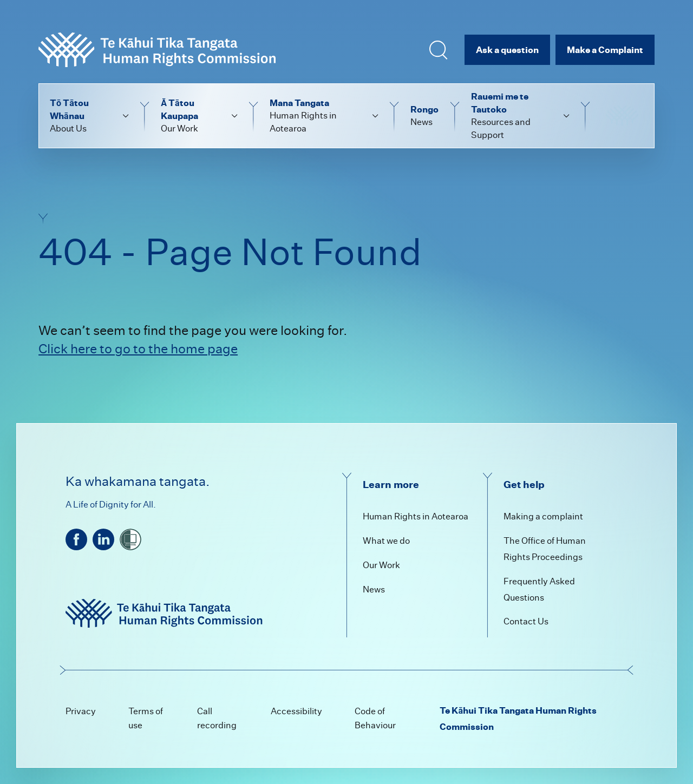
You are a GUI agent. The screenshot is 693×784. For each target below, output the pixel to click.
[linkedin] (103, 539)
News (374, 589)
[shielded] (130, 539)
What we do (386, 541)
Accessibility (296, 711)
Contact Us (526, 621)
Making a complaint (543, 516)
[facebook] (76, 539)
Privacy (81, 711)
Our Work (381, 565)
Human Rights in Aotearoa (416, 516)
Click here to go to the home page (138, 349)
